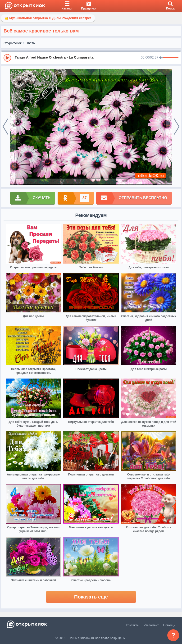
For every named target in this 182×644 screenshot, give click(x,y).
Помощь (169, 625)
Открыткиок (13, 43)
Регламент (151, 625)
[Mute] (161, 58)
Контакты (132, 625)
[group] (91, 58)
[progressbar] (171, 58)
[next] (177, 127)
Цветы (30, 43)
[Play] (7, 58)
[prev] (5, 127)
